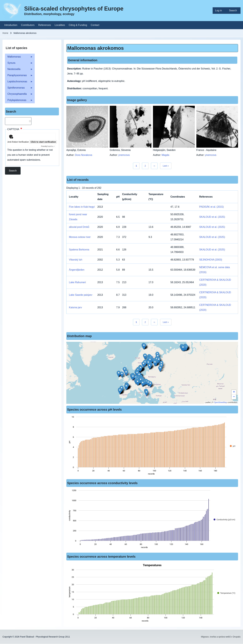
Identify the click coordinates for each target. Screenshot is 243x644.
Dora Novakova (84, 155)
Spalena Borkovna (79, 250)
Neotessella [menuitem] (19, 70)
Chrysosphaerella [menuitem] (19, 95)
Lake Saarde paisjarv (81, 295)
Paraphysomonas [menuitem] (19, 76)
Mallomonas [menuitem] (19, 58)
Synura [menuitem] (19, 64)
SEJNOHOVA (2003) (211, 260)
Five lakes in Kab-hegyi (82, 207)
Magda (165, 155)
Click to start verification (43, 142)
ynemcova (124, 155)
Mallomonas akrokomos (96, 48)
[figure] (152, 446)
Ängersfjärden (77, 270)
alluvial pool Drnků (79, 227)
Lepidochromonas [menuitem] (19, 82)
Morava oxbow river (80, 237)
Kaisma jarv (75, 307)
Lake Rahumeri (77, 282)
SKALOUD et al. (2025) (212, 217)
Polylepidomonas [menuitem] (19, 101)
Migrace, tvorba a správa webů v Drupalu (221, 637)
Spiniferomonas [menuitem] (19, 89)
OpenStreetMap (220, 402)
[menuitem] (220, 11)
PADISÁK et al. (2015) (212, 207)
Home (5, 33)
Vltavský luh (76, 260)
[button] (145, 357)
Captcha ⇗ (48, 146)
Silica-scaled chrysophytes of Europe (74, 9)
